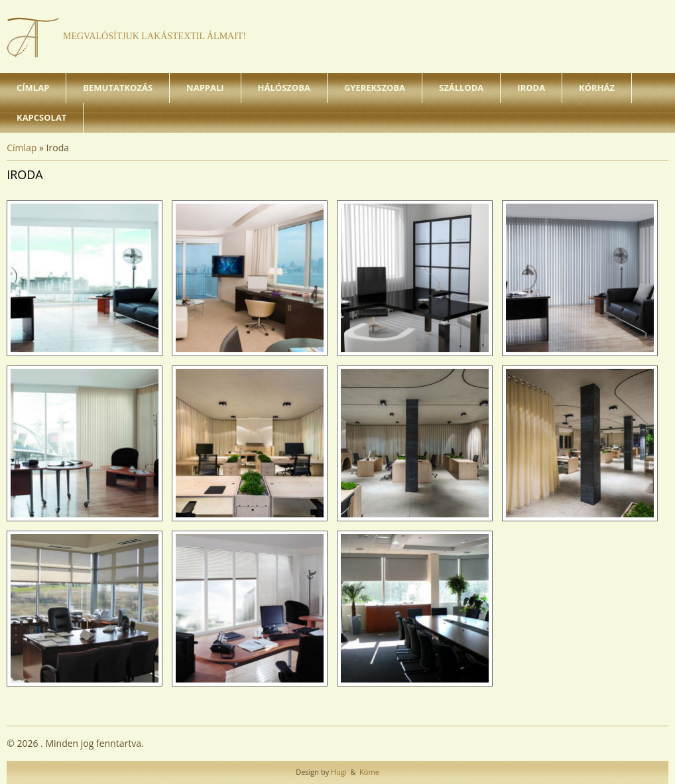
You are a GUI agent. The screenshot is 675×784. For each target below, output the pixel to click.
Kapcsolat (41, 117)
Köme (368, 772)
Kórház (597, 88)
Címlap (33, 88)
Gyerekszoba (375, 88)
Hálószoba (284, 88)
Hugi (337, 772)
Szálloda (461, 88)
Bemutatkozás (118, 88)
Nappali (205, 88)
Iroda (531, 88)
